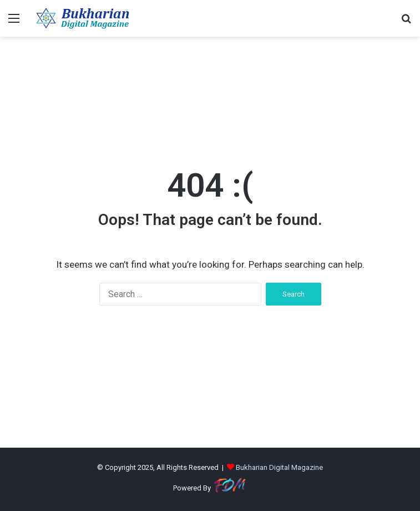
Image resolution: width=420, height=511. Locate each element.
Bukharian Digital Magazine (279, 467)
